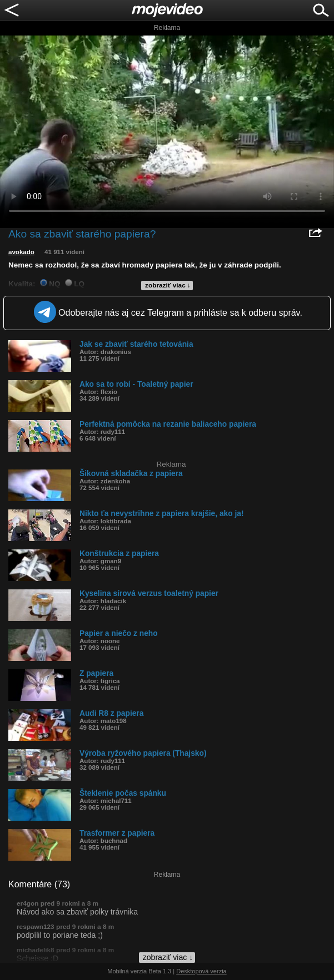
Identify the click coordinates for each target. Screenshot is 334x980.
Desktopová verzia (201, 971)
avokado (21, 252)
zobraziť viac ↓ (168, 285)
